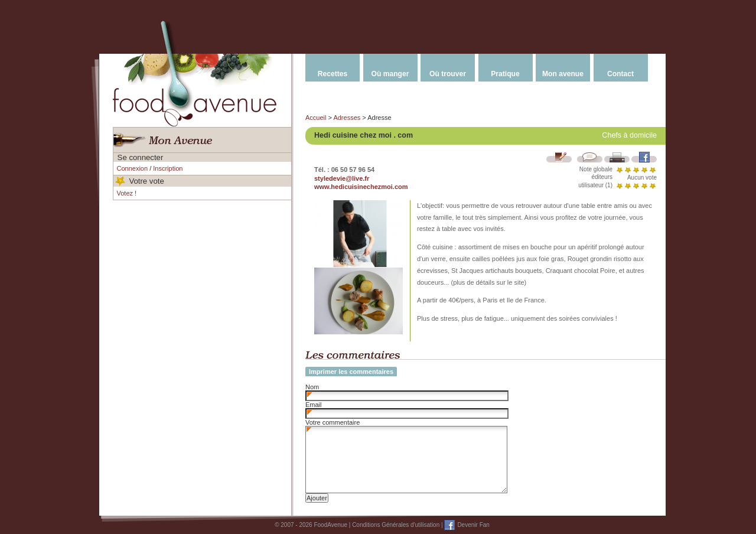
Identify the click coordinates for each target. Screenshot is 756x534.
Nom (312, 387)
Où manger (390, 74)
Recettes (333, 74)
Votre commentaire (333, 422)
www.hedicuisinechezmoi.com (361, 187)
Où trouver (448, 74)
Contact (620, 74)
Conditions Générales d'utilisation (396, 525)
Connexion (133, 168)
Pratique (505, 74)
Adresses (347, 118)
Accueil (316, 118)
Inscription (168, 168)
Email (314, 405)
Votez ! (127, 193)
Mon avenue (563, 74)
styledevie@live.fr (342, 178)
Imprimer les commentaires (351, 372)
